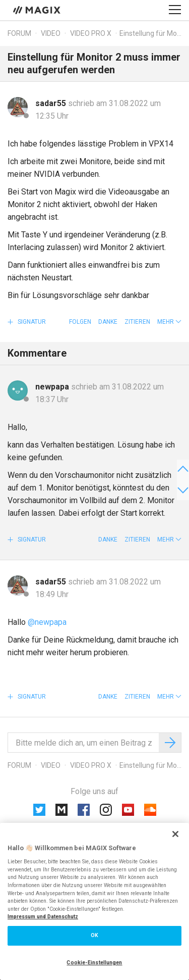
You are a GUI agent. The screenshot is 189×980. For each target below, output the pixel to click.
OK (94, 935)
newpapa (53, 387)
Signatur (31, 322)
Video (51, 33)
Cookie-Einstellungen (94, 963)
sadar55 (52, 103)
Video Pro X (91, 33)
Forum (19, 33)
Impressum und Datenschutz (43, 917)
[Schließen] (175, 834)
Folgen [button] (80, 322)
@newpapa (47, 622)
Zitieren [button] (137, 322)
